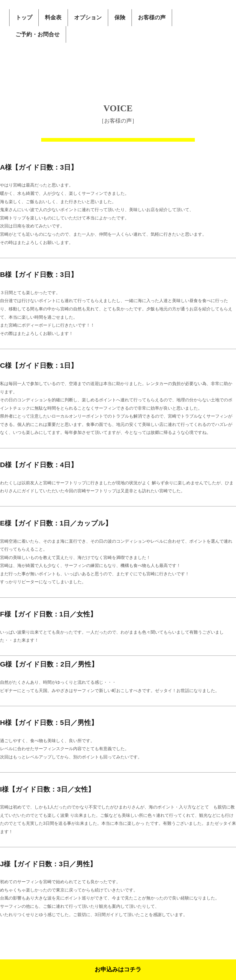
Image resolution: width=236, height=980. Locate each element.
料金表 (53, 18)
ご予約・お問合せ (37, 34)
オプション (88, 18)
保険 (120, 18)
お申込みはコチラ (118, 969)
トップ (24, 18)
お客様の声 (152, 18)
